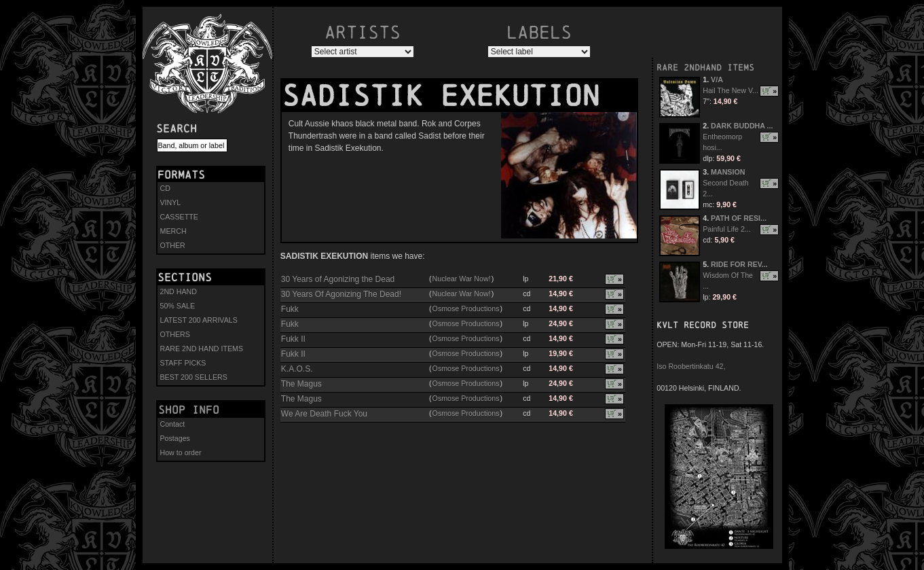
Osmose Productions (466, 308)
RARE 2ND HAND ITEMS (202, 349)
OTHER (173, 245)
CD (165, 188)
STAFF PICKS (183, 363)
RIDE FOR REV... (739, 264)
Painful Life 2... (727, 229)
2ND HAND (179, 291)
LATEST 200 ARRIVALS (199, 320)
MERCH (173, 231)
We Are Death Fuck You (324, 414)
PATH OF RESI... (739, 218)
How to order (181, 452)
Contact (173, 424)
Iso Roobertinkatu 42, (691, 366)
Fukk (290, 309)
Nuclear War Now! (462, 279)
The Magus (301, 384)
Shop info (189, 410)
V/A (717, 79)
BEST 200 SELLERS (194, 377)
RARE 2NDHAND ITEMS (705, 68)
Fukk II (293, 339)
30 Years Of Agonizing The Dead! (341, 294)
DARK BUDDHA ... (742, 126)
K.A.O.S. (297, 369)
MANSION (728, 172)
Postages (175, 438)
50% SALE (178, 306)
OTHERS (175, 334)
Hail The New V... (731, 90)
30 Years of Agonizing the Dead (338, 279)
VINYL (171, 202)
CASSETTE (179, 217)
